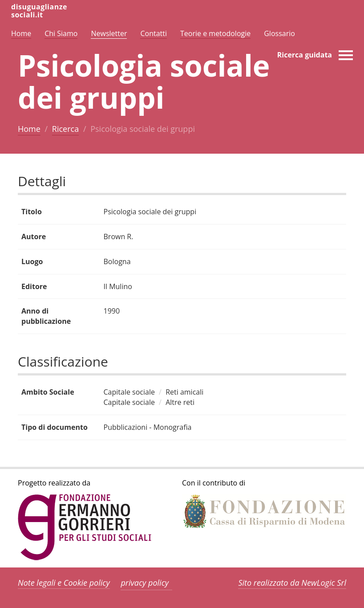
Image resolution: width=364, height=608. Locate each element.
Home (29, 129)
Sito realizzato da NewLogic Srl (292, 583)
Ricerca (65, 129)
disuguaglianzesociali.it (39, 11)
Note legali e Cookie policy (64, 583)
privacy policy (145, 583)
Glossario (279, 33)
